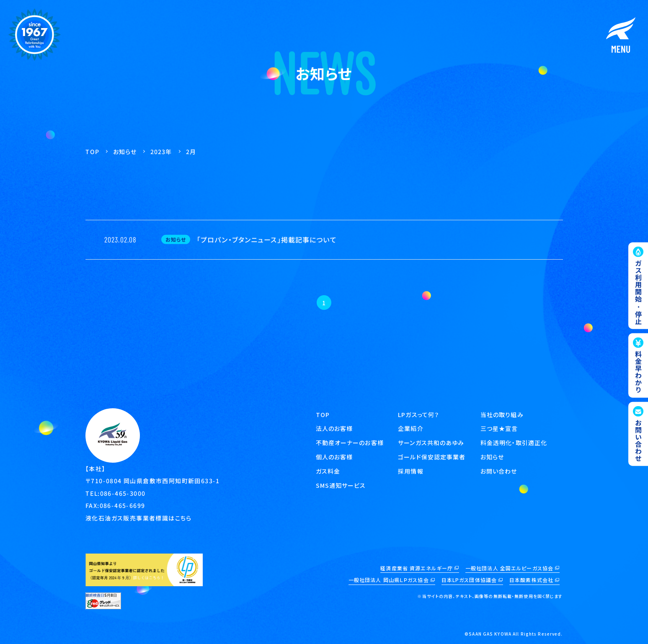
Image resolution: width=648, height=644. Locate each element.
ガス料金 (328, 471)
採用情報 (410, 471)
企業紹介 (410, 428)
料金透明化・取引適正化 (514, 443)
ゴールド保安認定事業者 (432, 457)
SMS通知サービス (341, 485)
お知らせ (492, 457)
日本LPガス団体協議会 (469, 580)
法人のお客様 (334, 428)
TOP (323, 415)
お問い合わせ (499, 471)
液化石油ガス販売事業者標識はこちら (138, 518)
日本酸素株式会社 (531, 580)
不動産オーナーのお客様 (350, 443)
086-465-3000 (123, 493)
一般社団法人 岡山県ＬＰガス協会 (389, 580)
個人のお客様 (334, 457)
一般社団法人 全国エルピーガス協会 (509, 568)
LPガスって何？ (418, 415)
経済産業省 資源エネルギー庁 (417, 568)
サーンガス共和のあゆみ (431, 443)
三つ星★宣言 (499, 428)
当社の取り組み (502, 415)
